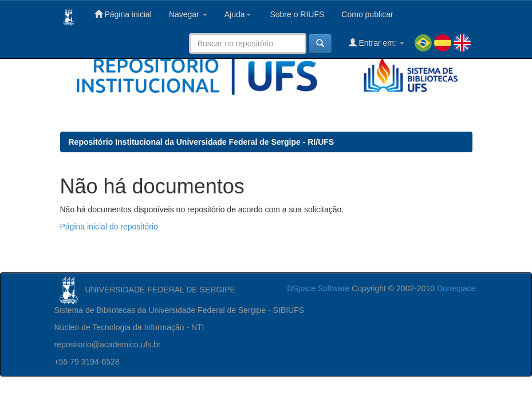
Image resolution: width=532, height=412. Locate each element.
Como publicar (367, 14)
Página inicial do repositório (109, 227)
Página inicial (123, 14)
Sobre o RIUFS (296, 14)
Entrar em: (377, 43)
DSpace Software (318, 288)
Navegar (188, 14)
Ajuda (238, 14)
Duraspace (456, 288)
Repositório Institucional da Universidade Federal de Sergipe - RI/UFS (202, 142)
